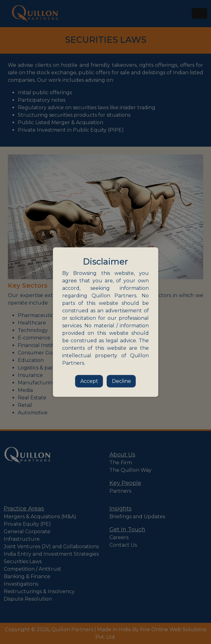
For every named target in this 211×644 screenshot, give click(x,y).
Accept (89, 381)
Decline (121, 381)
